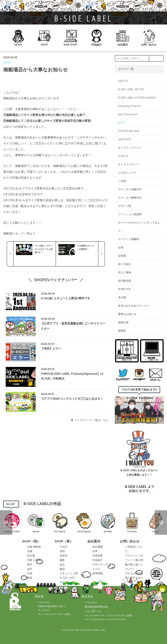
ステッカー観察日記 (130, 198)
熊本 (30, 578)
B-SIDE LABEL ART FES (131, 89)
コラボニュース (127, 173)
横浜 (62, 569)
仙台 (62, 564)
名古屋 (31, 555)
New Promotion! (128, 114)
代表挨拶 (98, 555)
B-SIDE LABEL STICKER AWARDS (137, 98)
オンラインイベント (130, 148)
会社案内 (94, 541)
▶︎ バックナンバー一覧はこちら (90, 420)
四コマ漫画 (125, 272)
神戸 (30, 564)
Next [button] (161, 523)
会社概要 (98, 547)
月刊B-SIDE (125, 289)
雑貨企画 (123, 322)
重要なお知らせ (127, 314)
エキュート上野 (69, 573)
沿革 (95, 551)
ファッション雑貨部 (130, 214)
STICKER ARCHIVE (129, 131)
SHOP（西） (31, 541)
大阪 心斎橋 (34, 560)
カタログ (123, 156)
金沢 (30, 569)
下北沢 (64, 547)
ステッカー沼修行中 (130, 189)
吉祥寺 (64, 555)
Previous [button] (6, 523)
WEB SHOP (125, 139)
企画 (121, 247)
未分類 (122, 297)
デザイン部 (125, 206)
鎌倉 (62, 560)
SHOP (7, 62)
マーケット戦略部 (129, 239)
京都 (30, 551)
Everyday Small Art (129, 106)
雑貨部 (122, 331)
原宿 (62, 551)
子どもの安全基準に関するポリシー (134, 578)
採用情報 (98, 573)
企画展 (122, 256)
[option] (36, 523)
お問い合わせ (130, 541)
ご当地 (122, 181)
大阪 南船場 (34, 547)
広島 (30, 573)
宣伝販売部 (125, 281)
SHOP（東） (64, 541)
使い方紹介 (125, 264)
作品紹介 (98, 560)
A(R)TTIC (123, 81)
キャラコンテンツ (129, 164)
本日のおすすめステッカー (134, 306)
